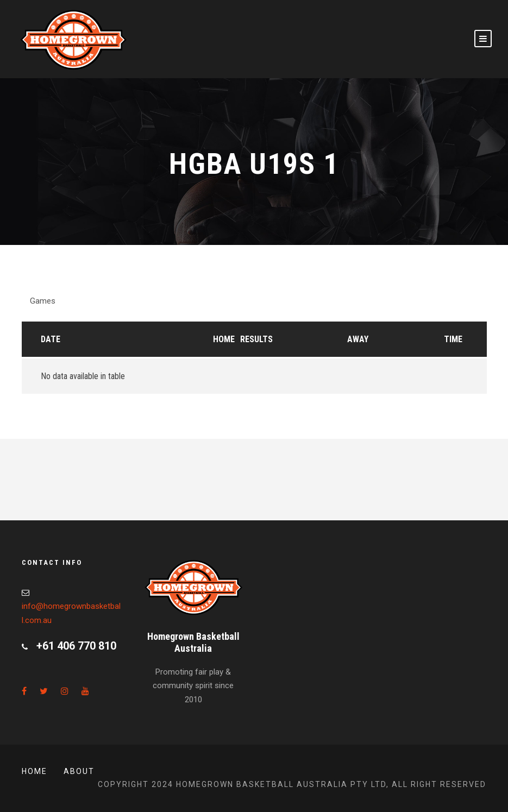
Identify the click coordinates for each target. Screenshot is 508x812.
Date (51, 339)
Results (256, 339)
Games (43, 301)
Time (453, 339)
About (79, 771)
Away (358, 339)
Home (224, 339)
